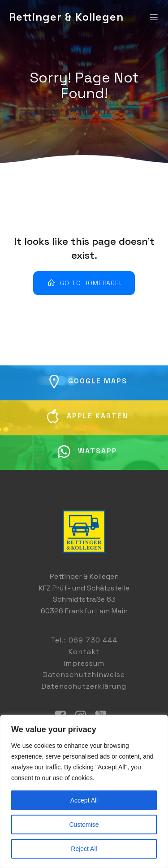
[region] (84, 791)
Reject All (84, 849)
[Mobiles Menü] (154, 17)
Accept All (84, 800)
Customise (84, 825)
